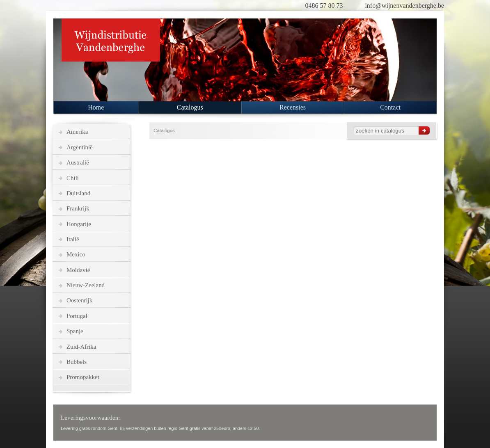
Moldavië (78, 270)
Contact (390, 107)
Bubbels (77, 362)
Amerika (77, 132)
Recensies (293, 107)
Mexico (76, 254)
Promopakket (83, 377)
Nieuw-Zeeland (86, 285)
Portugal (77, 316)
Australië (78, 162)
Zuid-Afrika (81, 347)
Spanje (75, 331)
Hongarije (79, 224)
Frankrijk (78, 208)
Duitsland (78, 193)
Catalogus (190, 107)
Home (96, 107)
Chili (73, 178)
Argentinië (80, 147)
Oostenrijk (79, 300)
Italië (73, 239)
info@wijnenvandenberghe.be (404, 6)
